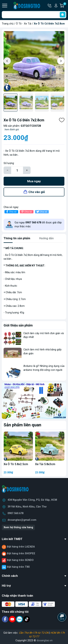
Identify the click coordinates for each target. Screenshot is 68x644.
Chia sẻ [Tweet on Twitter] (41, 212)
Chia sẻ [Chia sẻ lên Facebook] (11, 212)
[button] (61, 61)
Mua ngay (34, 181)
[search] (63, 15)
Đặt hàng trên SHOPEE (21, 553)
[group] (34, 61)
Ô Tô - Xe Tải (24, 24)
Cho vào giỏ (37, 192)
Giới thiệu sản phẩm (18, 325)
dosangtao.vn (45, 641)
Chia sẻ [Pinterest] (26, 212)
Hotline (50, 6)
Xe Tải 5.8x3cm (45, 464)
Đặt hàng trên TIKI (18, 567)
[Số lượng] (17, 170)
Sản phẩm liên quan (22, 425)
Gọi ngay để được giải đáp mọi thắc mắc (38, 225)
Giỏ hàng (65, 6)
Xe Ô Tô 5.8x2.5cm (16, 464)
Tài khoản (56, 6)
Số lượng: (9, 163)
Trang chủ (8, 24)
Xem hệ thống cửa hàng (18, 527)
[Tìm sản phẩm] (34, 15)
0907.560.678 (15, 513)
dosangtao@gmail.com (22, 520)
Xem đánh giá (12, 129)
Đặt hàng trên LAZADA (21, 547)
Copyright (21, 641)
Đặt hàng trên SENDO (20, 560)
